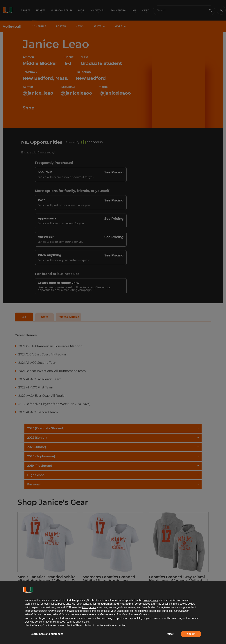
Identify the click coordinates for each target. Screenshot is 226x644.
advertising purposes (161, 611)
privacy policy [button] (150, 600)
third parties (89, 607)
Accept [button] (191, 634)
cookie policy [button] (187, 604)
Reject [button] (170, 634)
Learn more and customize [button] (47, 634)
